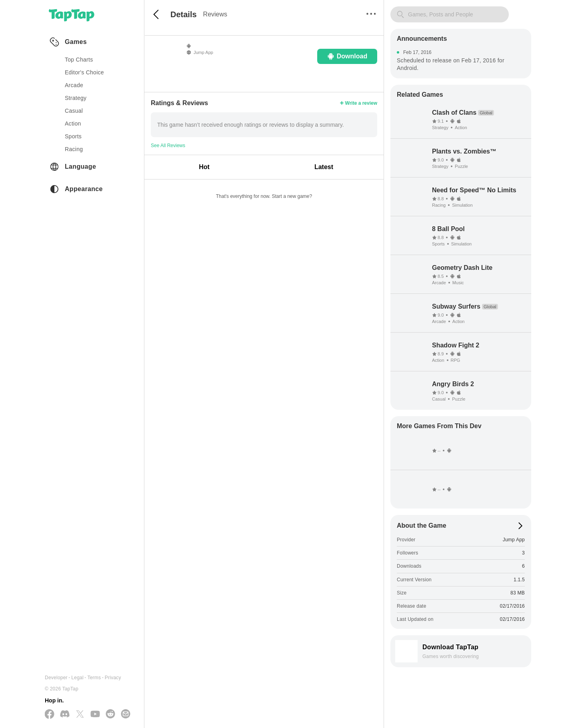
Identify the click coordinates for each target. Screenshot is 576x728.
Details (184, 14)
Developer (56, 678)
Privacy (113, 678)
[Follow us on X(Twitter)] (80, 715)
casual (74, 111)
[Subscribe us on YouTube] (95, 714)
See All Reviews (168, 146)
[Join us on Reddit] (110, 714)
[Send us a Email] (126, 714)
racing (74, 149)
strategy (76, 98)
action (73, 124)
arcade (74, 85)
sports (73, 136)
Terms (94, 678)
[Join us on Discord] (65, 714)
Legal (77, 678)
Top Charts (79, 60)
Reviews (215, 14)
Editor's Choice (84, 72)
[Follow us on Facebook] (50, 715)
